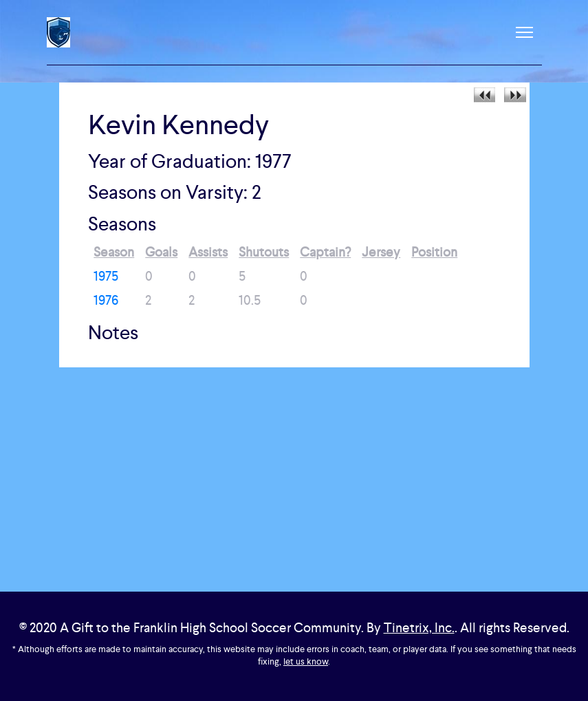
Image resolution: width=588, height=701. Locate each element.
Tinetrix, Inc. (419, 628)
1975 (106, 276)
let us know (306, 661)
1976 (106, 300)
